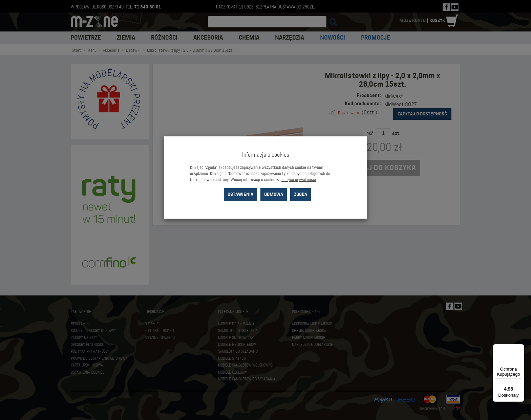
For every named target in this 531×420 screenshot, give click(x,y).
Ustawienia (240, 194)
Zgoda (301, 194)
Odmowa (274, 194)
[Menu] (520, 348)
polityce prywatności (298, 180)
